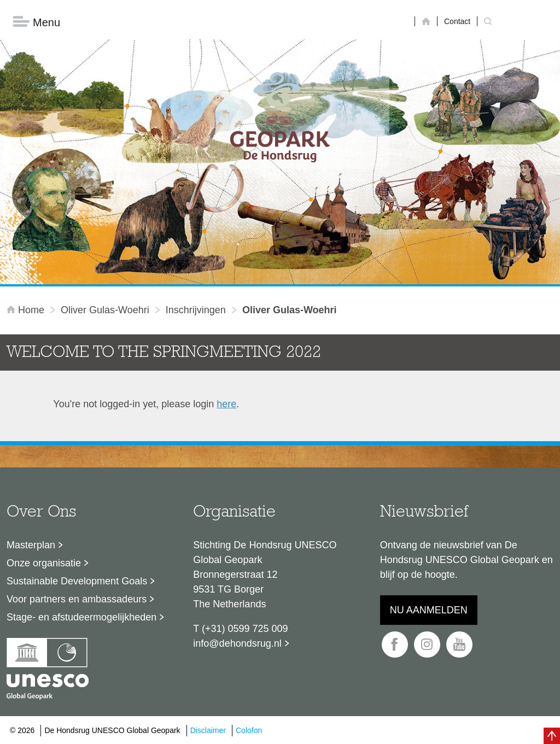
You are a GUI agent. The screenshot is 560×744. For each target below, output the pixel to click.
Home (27, 310)
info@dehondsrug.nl (237, 643)
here (226, 404)
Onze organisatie (44, 563)
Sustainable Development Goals (77, 581)
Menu (37, 22)
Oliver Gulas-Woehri (105, 310)
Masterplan (31, 545)
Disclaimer (208, 730)
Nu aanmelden (429, 610)
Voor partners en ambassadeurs (77, 599)
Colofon (249, 730)
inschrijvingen (196, 310)
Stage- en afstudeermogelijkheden (81, 617)
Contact (457, 21)
